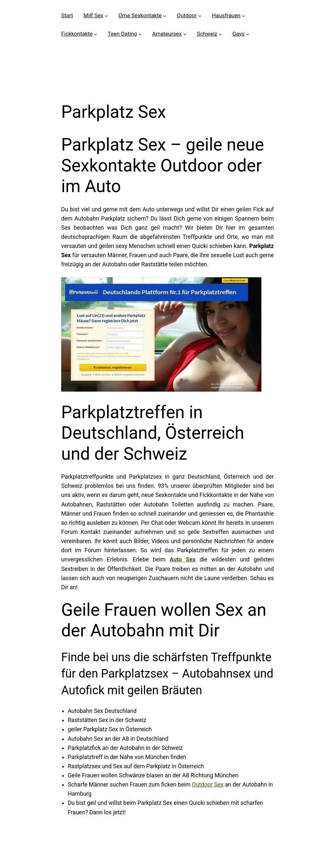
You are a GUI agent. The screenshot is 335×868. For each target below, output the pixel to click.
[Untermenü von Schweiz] (220, 34)
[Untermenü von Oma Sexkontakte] (165, 16)
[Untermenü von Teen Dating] (140, 34)
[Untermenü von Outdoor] (200, 16)
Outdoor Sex (208, 785)
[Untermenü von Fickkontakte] (96, 34)
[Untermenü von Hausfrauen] (243, 16)
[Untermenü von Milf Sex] (106, 16)
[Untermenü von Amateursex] (185, 34)
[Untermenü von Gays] (248, 34)
